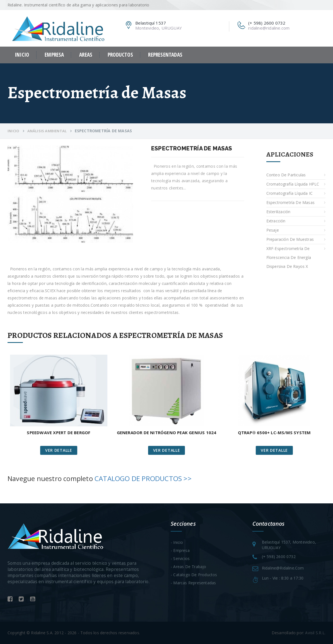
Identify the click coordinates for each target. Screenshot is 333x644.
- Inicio (177, 542)
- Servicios (180, 558)
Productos (120, 55)
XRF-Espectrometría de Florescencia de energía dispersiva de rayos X (289, 257)
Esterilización (278, 212)
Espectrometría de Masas (291, 202)
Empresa (54, 55)
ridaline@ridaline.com (269, 28)
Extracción (276, 221)
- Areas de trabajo (189, 567)
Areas (86, 55)
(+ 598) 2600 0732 (279, 557)
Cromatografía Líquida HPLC (293, 184)
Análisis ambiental (47, 131)
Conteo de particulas (286, 175)
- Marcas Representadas (193, 583)
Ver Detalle (59, 450)
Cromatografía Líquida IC (290, 193)
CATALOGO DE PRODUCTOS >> (143, 478)
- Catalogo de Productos (194, 575)
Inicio (22, 55)
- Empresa (180, 550)
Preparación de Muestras (290, 239)
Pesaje (273, 230)
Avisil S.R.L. (315, 633)
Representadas (165, 55)
